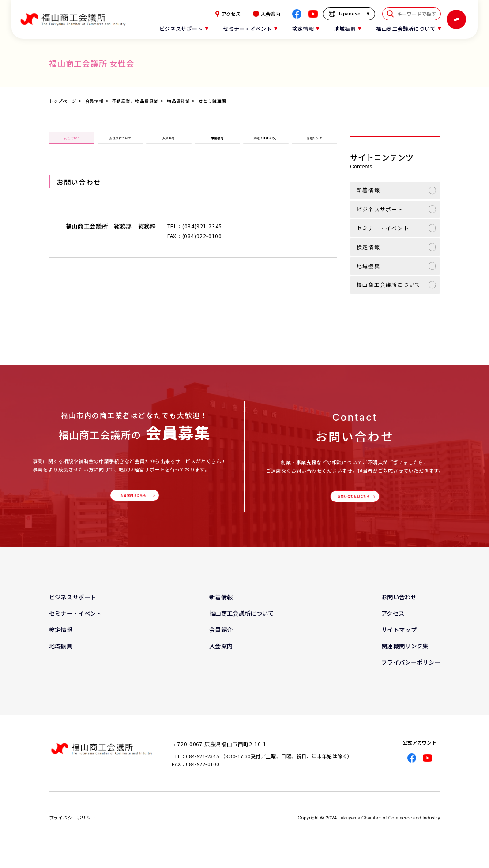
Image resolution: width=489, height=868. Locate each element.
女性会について (120, 143)
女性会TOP (71, 143)
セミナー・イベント (383, 228)
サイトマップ (399, 638)
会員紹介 (221, 638)
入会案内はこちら (133, 499)
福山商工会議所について (389, 284)
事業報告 (217, 143)
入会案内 (267, 14)
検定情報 (368, 247)
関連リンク (314, 143)
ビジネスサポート (380, 209)
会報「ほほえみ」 (266, 143)
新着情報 (368, 190)
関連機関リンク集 (405, 655)
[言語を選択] (349, 14)
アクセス (228, 14)
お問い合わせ (399, 606)
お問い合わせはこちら (353, 501)
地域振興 (368, 266)
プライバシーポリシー (411, 671)
